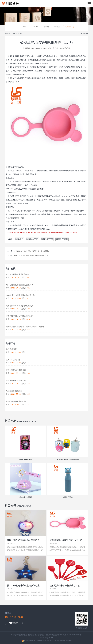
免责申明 (62, 641)
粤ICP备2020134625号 (52, 641)
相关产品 (10, 421)
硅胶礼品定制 (62, 239)
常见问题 (57, 27)
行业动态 (46, 27)
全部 (25, 27)
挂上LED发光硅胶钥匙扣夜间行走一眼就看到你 (32, 251)
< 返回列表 (85, 34)
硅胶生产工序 (47, 239)
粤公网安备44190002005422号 (33, 641)
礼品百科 (68, 27)
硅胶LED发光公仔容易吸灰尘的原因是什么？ (31, 255)
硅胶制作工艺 (32, 239)
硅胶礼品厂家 (65, 48)
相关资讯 (10, 506)
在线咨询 (14, 623)
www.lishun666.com (45, 233)
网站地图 (69, 641)
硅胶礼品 (19, 239)
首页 (14, 34)
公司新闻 (36, 27)
